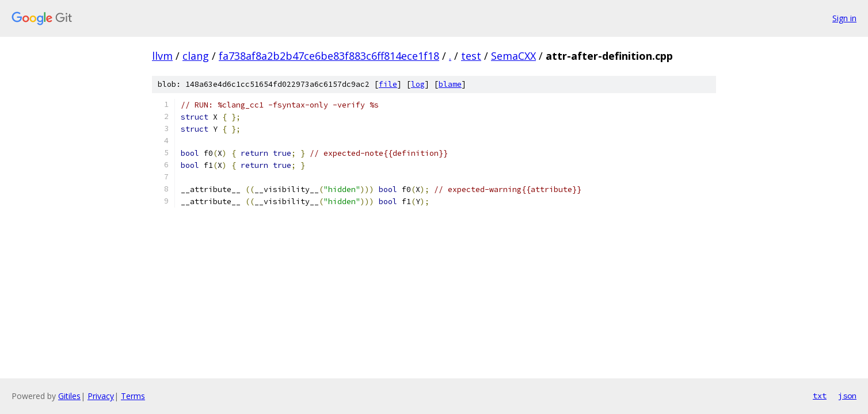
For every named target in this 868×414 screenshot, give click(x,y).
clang (196, 56)
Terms (133, 396)
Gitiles (69, 396)
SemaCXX (513, 56)
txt (820, 396)
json (847, 396)
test (471, 56)
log (418, 84)
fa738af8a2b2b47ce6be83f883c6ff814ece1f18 (329, 56)
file (388, 84)
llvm (162, 56)
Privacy (101, 396)
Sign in (844, 18)
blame (450, 84)
